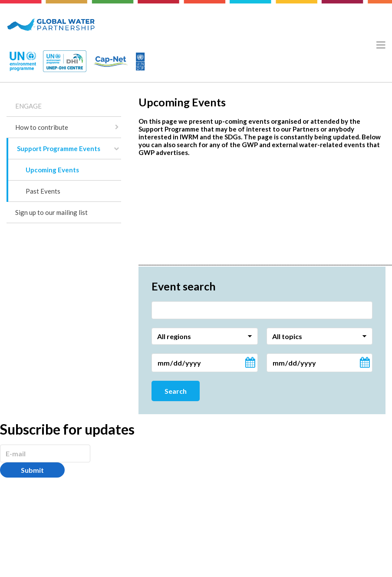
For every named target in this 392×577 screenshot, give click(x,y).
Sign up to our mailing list (51, 212)
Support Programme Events (59, 148)
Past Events (43, 191)
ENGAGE (28, 106)
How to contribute (42, 127)
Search (176, 391)
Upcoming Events (52, 170)
